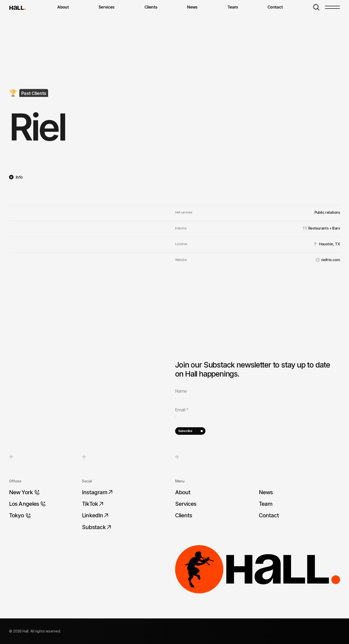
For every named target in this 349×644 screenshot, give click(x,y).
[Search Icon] (316, 7)
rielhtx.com (331, 283)
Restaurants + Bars (324, 252)
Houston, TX (329, 267)
